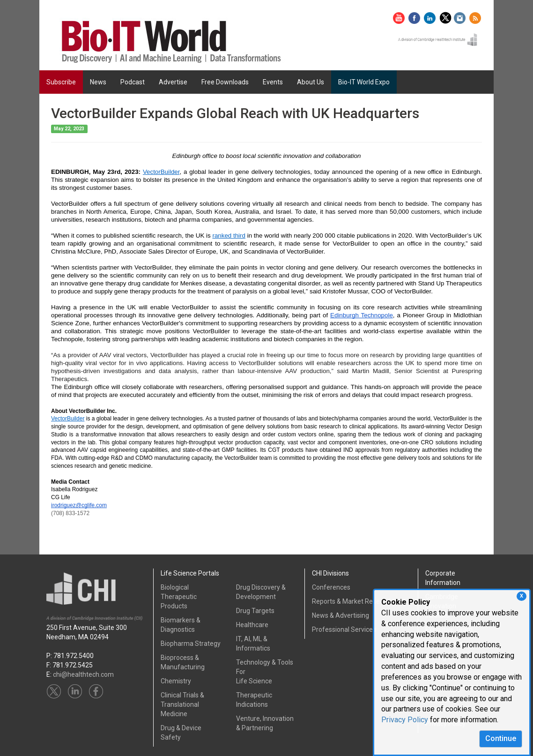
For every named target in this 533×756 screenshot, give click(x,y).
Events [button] (273, 82)
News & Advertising (341, 615)
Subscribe (61, 82)
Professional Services (344, 629)
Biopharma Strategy (191, 644)
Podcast (133, 82)
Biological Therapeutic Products (179, 597)
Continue (501, 738)
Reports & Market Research (352, 601)
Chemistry (176, 681)
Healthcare (252, 625)
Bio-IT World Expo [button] (364, 82)
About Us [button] (311, 82)
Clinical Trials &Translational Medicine (182, 704)
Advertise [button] (173, 82)
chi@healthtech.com (83, 674)
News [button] (98, 82)
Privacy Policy (405, 720)
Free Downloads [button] (225, 82)
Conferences (331, 587)
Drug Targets (255, 611)
